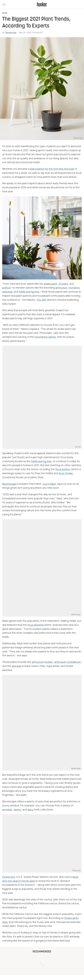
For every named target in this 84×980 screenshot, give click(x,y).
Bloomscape (9, 484)
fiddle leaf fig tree (29, 292)
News (5, 13)
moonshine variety (45, 337)
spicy (30, 810)
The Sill (41, 300)
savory (17, 810)
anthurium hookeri (42, 662)
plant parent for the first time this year (52, 169)
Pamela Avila (11, 33)
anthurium (61, 288)
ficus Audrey (63, 469)
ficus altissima (36, 625)
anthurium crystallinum (68, 662)
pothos (6, 288)
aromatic (7, 810)
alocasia (17, 666)
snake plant (51, 284)
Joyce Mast (49, 484)
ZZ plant (63, 284)
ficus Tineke (66, 473)
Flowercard (9, 877)
